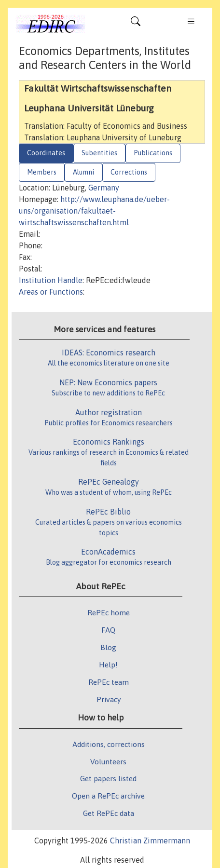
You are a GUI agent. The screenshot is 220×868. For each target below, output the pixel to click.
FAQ (108, 630)
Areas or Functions (51, 292)
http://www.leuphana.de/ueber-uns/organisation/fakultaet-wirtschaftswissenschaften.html (94, 211)
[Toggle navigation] (136, 24)
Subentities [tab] (99, 153)
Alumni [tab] (83, 172)
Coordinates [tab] (46, 153)
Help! (108, 665)
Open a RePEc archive (108, 796)
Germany (104, 188)
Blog (108, 647)
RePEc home (109, 612)
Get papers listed (108, 778)
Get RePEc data (109, 813)
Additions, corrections (109, 744)
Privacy (109, 699)
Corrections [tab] (129, 172)
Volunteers (108, 761)
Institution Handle (51, 280)
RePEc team (109, 682)
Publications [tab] (153, 153)
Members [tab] (42, 172)
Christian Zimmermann (150, 841)
